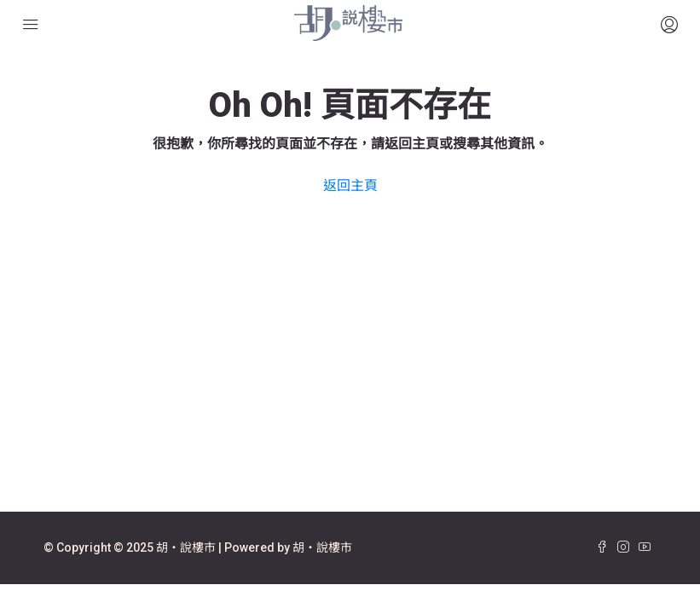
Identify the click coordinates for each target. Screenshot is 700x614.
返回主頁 (350, 185)
